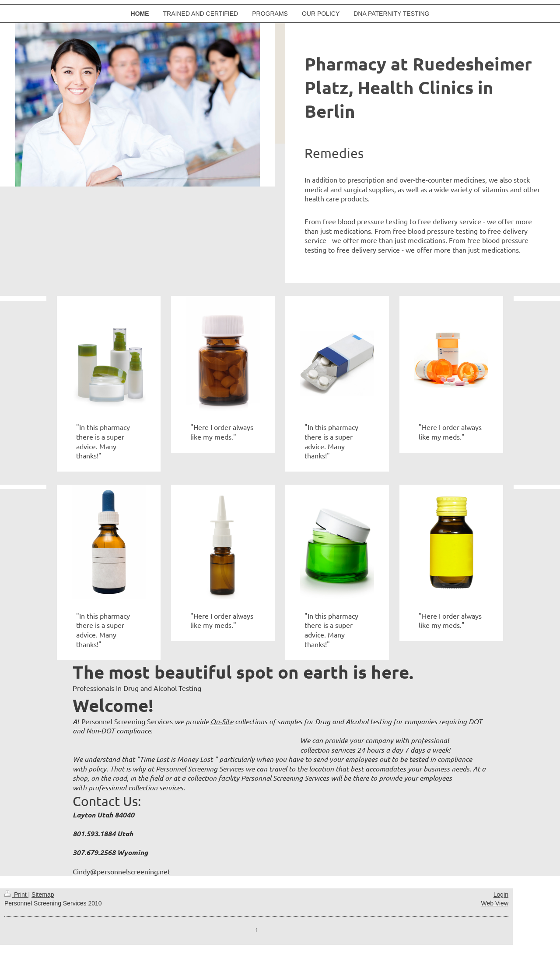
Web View (495, 903)
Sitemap (43, 895)
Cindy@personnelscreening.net (121, 871)
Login (501, 895)
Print (16, 895)
